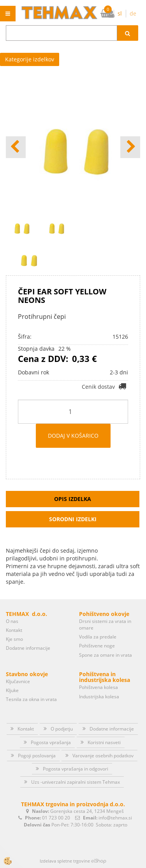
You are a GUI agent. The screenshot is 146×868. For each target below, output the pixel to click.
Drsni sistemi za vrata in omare (105, 624)
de (133, 13)
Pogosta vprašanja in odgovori (76, 769)
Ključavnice (18, 681)
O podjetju (62, 729)
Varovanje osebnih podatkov (103, 756)
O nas (12, 621)
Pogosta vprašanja (51, 742)
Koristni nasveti (104, 742)
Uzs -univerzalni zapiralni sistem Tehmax (76, 782)
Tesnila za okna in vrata (31, 699)
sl (120, 13)
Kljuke (12, 690)
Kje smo (14, 639)
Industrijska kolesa (99, 697)
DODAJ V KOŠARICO (73, 436)
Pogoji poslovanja (37, 756)
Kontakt (14, 630)
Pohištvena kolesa (99, 687)
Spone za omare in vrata (106, 655)
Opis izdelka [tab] (73, 499)
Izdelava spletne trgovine (65, 861)
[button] (130, 147)
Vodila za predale (98, 637)
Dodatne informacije (28, 648)
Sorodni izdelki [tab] (73, 519)
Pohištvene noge (97, 646)
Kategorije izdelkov (30, 59)
